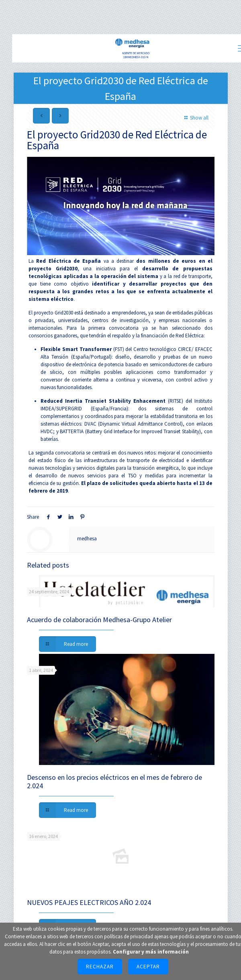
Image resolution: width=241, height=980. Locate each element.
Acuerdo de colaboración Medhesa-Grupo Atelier (99, 620)
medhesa (87, 539)
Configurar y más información (151, 952)
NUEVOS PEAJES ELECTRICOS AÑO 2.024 (89, 902)
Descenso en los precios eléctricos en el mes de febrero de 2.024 (114, 781)
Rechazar (100, 967)
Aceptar (148, 967)
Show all (195, 118)
